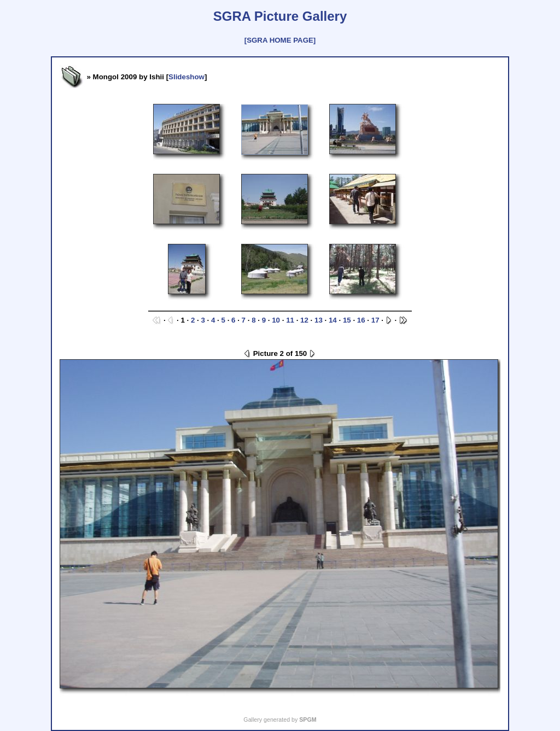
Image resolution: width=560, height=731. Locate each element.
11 (290, 320)
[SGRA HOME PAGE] (280, 40)
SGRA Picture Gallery (280, 16)
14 (333, 320)
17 (375, 320)
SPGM (308, 720)
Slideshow (186, 77)
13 (319, 320)
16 (361, 320)
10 (276, 320)
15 (347, 320)
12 (304, 320)
